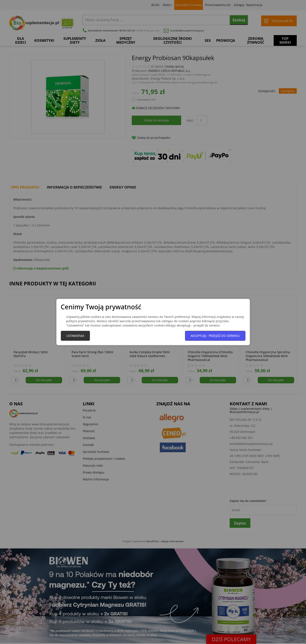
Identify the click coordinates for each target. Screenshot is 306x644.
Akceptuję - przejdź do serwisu (215, 336)
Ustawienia (75, 336)
